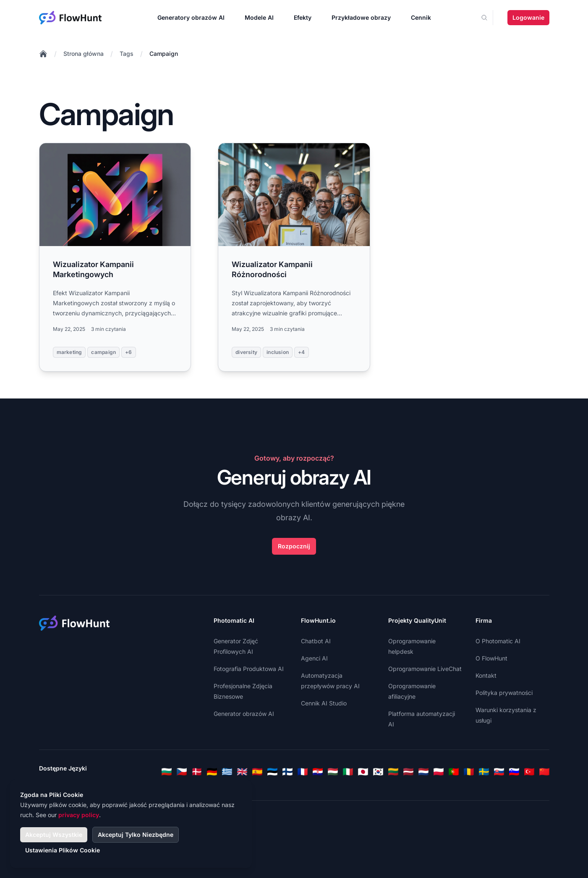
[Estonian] (272, 772)
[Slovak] (499, 772)
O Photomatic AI (498, 641)
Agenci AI (314, 658)
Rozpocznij (294, 546)
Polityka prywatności (504, 693)
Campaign (164, 54)
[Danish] (197, 772)
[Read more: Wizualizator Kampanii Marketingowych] (115, 257)
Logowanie (528, 17)
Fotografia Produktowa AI (249, 669)
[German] (212, 772)
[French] (303, 772)
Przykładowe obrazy (361, 17)
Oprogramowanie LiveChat (425, 669)
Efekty (303, 17)
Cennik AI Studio (324, 703)
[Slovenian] (514, 772)
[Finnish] (287, 772)
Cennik (421, 17)
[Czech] (182, 772)
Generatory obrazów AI (191, 17)
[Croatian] (318, 772)
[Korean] (378, 772)
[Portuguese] (454, 772)
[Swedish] (484, 772)
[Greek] (227, 772)
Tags (127, 54)
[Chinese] (544, 772)
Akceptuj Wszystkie (54, 835)
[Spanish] (257, 772)
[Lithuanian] (393, 772)
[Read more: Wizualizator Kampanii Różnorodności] (294, 257)
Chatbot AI (316, 641)
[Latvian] (408, 772)
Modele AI (259, 17)
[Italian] (348, 772)
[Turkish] (529, 772)
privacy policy (79, 815)
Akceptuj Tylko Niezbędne (136, 835)
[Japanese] (363, 772)
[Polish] (439, 772)
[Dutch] (423, 772)
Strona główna (84, 54)
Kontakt (486, 675)
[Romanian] (469, 772)
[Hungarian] (333, 772)
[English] (242, 772)
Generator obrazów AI (244, 714)
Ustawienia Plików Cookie (63, 850)
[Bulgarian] (167, 772)
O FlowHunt (491, 658)
